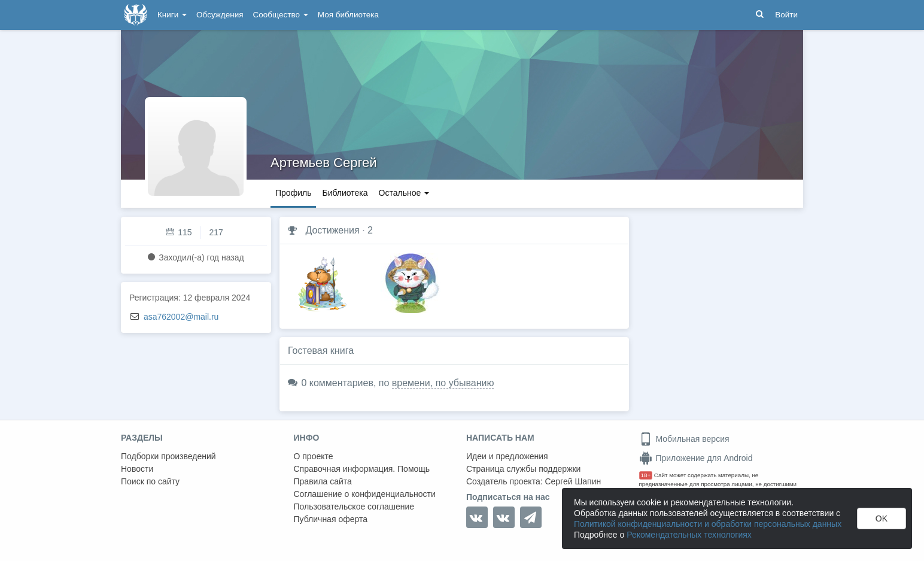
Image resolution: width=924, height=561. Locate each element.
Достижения (332, 230)
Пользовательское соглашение (354, 507)
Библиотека (345, 193)
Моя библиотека (348, 15)
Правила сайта (323, 481)
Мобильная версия (684, 439)
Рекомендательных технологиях (689, 535)
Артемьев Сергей (324, 163)
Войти (786, 15)
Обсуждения (220, 15)
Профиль (293, 193)
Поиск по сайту (150, 481)
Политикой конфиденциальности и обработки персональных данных (708, 524)
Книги (172, 15)
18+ (646, 475)
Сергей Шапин (573, 481)
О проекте (314, 456)
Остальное (404, 193)
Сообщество (281, 15)
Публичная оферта (331, 519)
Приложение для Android (696, 458)
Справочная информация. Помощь (362, 469)
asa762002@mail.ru (181, 317)
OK (882, 518)
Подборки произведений (168, 456)
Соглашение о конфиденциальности (365, 494)
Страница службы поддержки (523, 469)
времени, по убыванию (443, 383)
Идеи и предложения (507, 456)
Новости (137, 469)
